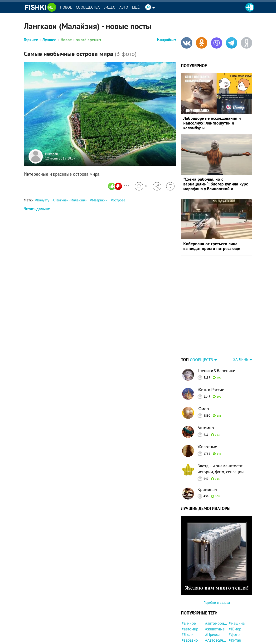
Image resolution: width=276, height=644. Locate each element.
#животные (215, 599)
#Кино (234, 628)
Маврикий (100, 200)
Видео (109, 7)
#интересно (192, 616)
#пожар (188, 639)
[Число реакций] (119, 186)
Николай (52, 154)
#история (237, 622)
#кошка (188, 633)
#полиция (237, 639)
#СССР (211, 633)
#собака (189, 622)
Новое (66, 7)
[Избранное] (170, 186)
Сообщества (88, 7)
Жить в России (211, 360)
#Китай (235, 610)
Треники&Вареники (216, 341)
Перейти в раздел (217, 573)
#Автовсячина (216, 610)
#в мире (189, 594)
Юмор (203, 379)
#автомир (190, 599)
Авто (124, 7)
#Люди (188, 605)
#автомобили (216, 594)
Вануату (43, 200)
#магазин (237, 616)
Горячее (31, 40)
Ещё (136, 7)
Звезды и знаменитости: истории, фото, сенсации (221, 439)
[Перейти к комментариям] (141, 186)
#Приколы (238, 633)
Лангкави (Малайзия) (70, 200)
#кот (209, 639)
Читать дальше (37, 209)
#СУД (186, 628)
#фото (234, 605)
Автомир (206, 398)
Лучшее (49, 40)
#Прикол (213, 605)
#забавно (190, 610)
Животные (207, 417)
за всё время (89, 40)
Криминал (207, 460)
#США (210, 628)
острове (119, 200)
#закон (211, 622)
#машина (237, 594)
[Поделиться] (157, 186)
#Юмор (235, 599)
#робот (211, 616)
